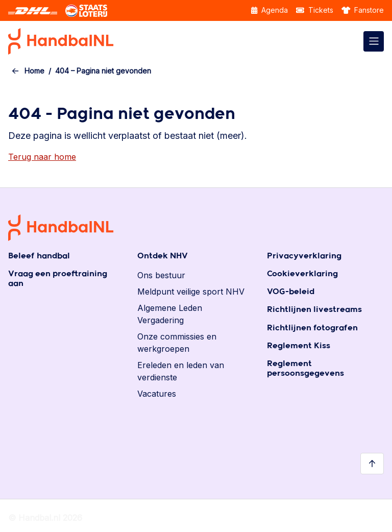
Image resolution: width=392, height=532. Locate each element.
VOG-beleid (291, 292)
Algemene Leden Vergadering (170, 314)
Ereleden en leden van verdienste (181, 371)
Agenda (269, 10)
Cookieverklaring (302, 274)
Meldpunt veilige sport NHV (191, 292)
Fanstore (363, 10)
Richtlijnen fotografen (312, 328)
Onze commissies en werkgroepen (177, 343)
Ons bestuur (161, 275)
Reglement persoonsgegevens (305, 369)
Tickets (315, 10)
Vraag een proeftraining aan (58, 279)
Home (34, 71)
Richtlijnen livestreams (314, 310)
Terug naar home (42, 157)
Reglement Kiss (299, 346)
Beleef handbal (39, 256)
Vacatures (157, 394)
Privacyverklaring (304, 256)
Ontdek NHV (163, 256)
